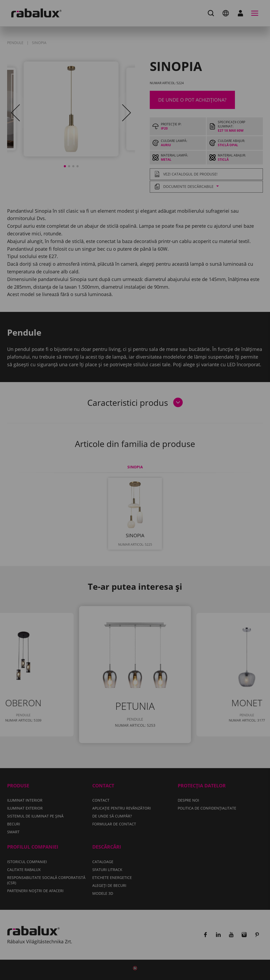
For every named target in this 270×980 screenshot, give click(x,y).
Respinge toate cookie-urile (163, 512)
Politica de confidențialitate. (100, 497)
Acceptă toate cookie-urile (135, 526)
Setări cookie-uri (95, 512)
